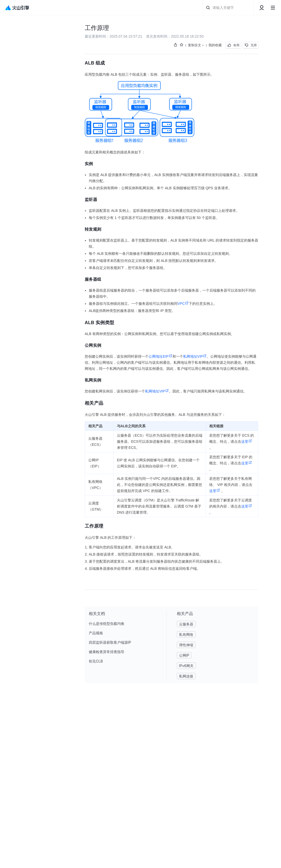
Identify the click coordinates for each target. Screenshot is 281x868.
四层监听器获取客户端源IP (110, 642)
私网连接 (186, 676)
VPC (183, 304)
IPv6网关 (186, 666)
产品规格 (96, 633)
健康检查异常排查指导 (107, 652)
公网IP (184, 655)
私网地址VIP (195, 356)
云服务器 (186, 624)
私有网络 (186, 634)
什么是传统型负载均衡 (107, 624)
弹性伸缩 (186, 645)
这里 (247, 441)
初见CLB (96, 661)
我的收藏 (215, 45)
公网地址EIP (161, 356)
